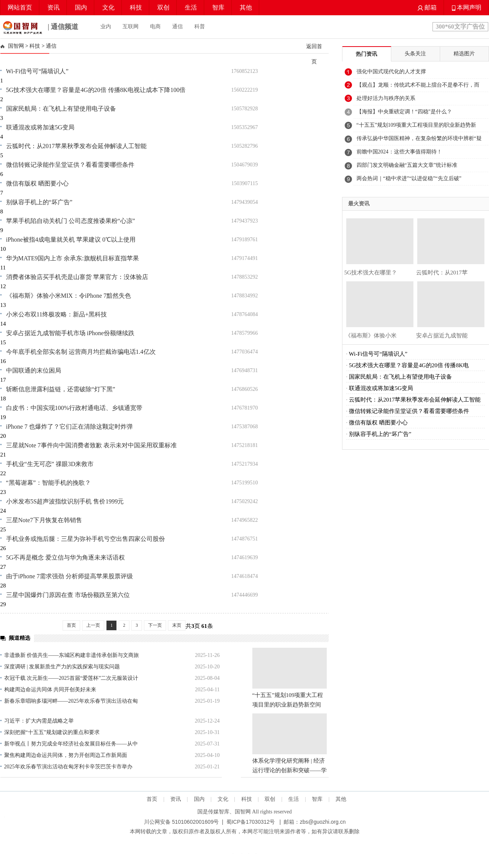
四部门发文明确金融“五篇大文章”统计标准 (407, 165)
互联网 (131, 27)
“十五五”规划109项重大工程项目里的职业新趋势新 (416, 125)
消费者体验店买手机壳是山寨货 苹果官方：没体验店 (77, 277)
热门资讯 (366, 54)
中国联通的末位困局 (34, 370)
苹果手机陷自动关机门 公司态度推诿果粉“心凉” (71, 221)
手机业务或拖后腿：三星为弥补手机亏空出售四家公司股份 (86, 539)
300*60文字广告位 (460, 27)
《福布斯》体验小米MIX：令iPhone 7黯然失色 (69, 296)
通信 (178, 27)
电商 (155, 27)
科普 (200, 27)
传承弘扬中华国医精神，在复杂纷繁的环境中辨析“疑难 (419, 140)
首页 (71, 625)
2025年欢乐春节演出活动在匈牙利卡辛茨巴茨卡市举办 (68, 767)
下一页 (155, 625)
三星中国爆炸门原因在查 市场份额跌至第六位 (68, 595)
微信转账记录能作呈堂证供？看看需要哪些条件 (70, 165)
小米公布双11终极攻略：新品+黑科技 (56, 314)
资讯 (53, 7)
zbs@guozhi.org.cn (323, 822)
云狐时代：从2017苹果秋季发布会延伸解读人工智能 (76, 146)
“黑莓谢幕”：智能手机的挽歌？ (48, 483)
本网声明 (467, 7)
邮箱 (427, 7)
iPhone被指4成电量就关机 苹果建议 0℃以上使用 (71, 240)
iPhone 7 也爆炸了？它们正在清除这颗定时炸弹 (69, 427)
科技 (136, 7)
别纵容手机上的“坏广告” (39, 202)
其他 (246, 7)
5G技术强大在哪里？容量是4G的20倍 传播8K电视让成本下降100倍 (96, 90)
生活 (191, 7)
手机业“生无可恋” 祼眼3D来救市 (50, 464)
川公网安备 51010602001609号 (182, 822)
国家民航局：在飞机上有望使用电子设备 (61, 109)
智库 (218, 7)
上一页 (93, 625)
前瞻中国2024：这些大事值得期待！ (399, 152)
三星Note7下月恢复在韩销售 (44, 520)
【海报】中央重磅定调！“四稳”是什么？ (404, 112)
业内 (106, 27)
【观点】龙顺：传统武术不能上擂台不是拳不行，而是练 (418, 87)
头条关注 (415, 54)
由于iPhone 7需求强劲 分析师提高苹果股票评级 (69, 576)
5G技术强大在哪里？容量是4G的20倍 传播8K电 (409, 365)
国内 (81, 7)
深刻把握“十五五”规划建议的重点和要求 (52, 732)
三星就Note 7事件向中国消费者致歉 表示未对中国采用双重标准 (91, 445)
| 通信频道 (40, 27)
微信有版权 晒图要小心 (37, 183)
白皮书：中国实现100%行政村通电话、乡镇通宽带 (74, 408)
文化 (108, 7)
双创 (163, 7)
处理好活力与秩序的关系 (386, 98)
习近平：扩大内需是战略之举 (39, 721)
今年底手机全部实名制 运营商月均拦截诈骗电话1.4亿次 (81, 352)
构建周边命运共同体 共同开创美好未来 (50, 690)
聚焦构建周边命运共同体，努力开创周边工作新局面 (66, 755)
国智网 (16, 46)
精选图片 (464, 54)
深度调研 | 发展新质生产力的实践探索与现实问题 (62, 667)
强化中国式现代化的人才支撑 (391, 72)
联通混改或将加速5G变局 (40, 127)
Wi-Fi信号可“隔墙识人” (37, 71)
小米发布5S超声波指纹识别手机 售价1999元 (65, 501)
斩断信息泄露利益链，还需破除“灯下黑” (61, 389)
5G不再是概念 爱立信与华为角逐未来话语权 (66, 557)
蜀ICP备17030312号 (251, 822)
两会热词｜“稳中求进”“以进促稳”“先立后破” (409, 178)
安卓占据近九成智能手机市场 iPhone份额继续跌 (70, 333)
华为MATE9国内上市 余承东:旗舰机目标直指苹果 (73, 258)
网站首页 (20, 7)
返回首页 (314, 54)
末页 (177, 625)
